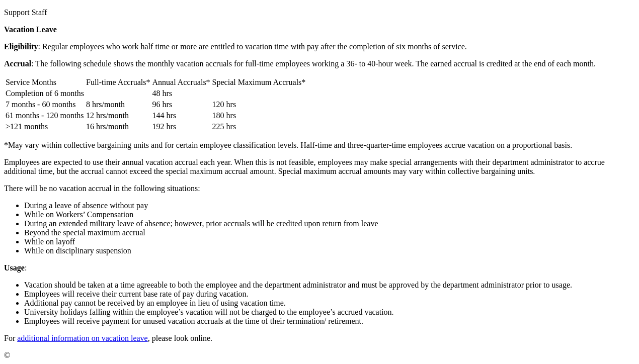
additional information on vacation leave (82, 338)
